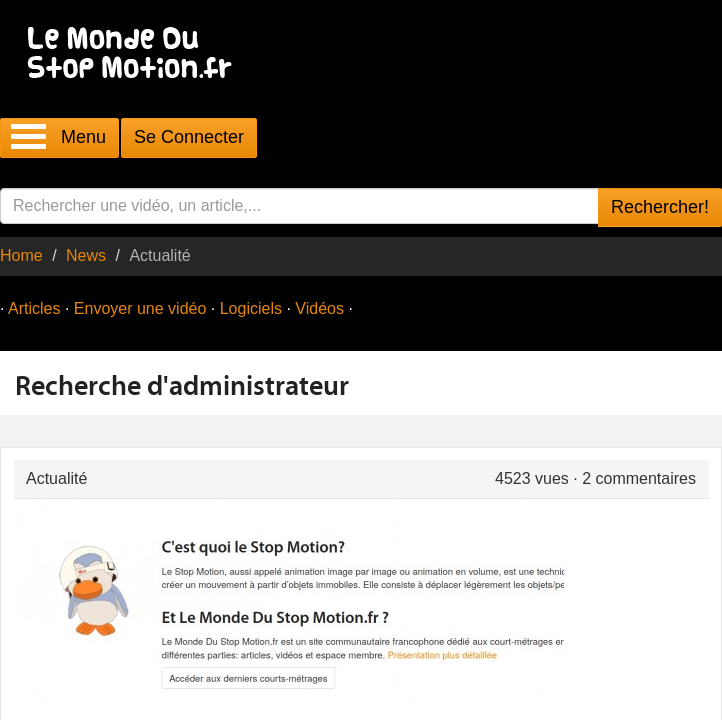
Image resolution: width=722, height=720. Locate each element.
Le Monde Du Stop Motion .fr (135, 54)
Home (21, 255)
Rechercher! (660, 207)
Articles (34, 308)
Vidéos (319, 308)
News (86, 255)
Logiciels (251, 308)
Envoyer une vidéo (140, 308)
